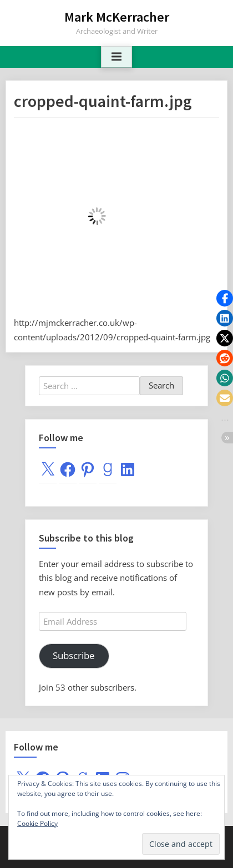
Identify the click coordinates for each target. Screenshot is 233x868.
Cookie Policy (37, 823)
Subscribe (74, 655)
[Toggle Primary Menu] (116, 57)
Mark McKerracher (117, 17)
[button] (225, 298)
